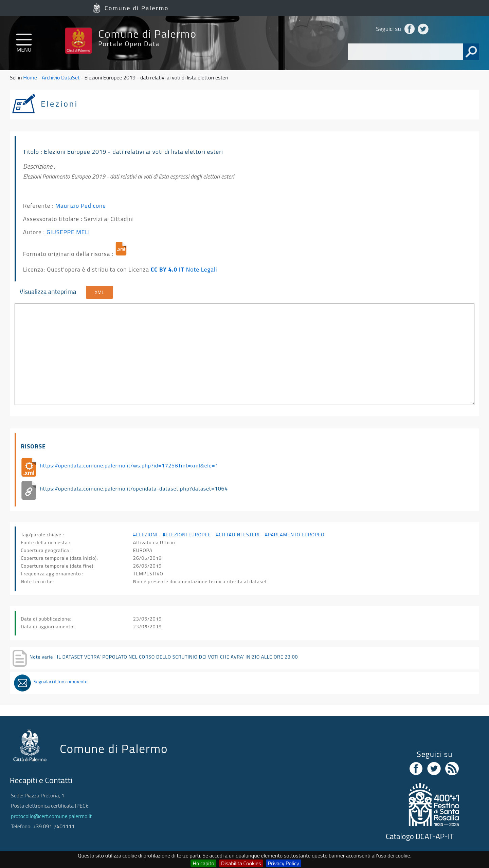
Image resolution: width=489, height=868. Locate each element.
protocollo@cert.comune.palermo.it (51, 816)
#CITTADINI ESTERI (238, 535)
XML (99, 292)
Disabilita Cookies (241, 863)
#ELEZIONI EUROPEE (187, 535)
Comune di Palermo (137, 8)
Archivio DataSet (61, 77)
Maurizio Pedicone (81, 206)
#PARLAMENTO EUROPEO (295, 535)
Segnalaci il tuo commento (61, 682)
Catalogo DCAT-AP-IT (420, 836)
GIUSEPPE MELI (68, 232)
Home (30, 77)
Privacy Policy (284, 863)
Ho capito (203, 863)
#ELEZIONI (145, 535)
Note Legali (202, 269)
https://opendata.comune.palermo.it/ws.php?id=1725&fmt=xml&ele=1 (129, 465)
